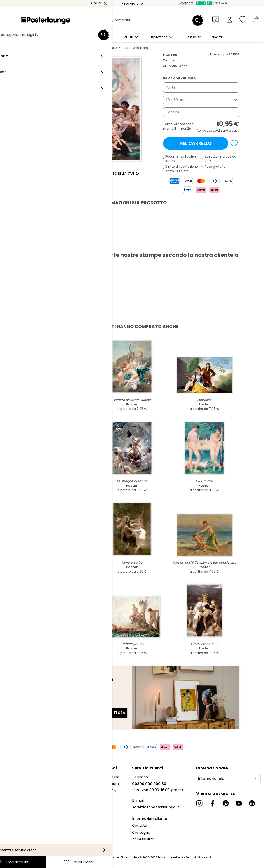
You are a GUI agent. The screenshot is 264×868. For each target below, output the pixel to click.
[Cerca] (198, 20)
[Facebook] (213, 803)
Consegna (141, 832)
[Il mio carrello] (256, 20)
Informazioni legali (19, 841)
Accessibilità (143, 839)
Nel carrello (196, 143)
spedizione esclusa (226, 131)
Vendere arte (15, 809)
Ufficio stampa (16, 802)
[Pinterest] (226, 803)
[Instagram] (199, 803)
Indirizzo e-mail (42, 705)
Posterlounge (37, 48)
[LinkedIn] (252, 803)
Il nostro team (16, 784)
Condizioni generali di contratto (31, 820)
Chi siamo (12, 777)
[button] (217, 19)
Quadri (58, 48)
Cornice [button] (173, 112)
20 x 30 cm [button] (175, 100)
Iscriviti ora (113, 713)
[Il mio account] (229, 20)
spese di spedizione (107, 857)
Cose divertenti (81, 48)
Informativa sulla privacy (25, 827)
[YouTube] (239, 803)
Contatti (140, 825)
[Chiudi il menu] (243, 20)
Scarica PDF (41, 245)
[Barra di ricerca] (137, 20)
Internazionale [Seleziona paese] (211, 779)
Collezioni (12, 791)
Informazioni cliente (150, 819)
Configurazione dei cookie (26, 834)
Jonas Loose (107, 48)
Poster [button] (171, 87)
